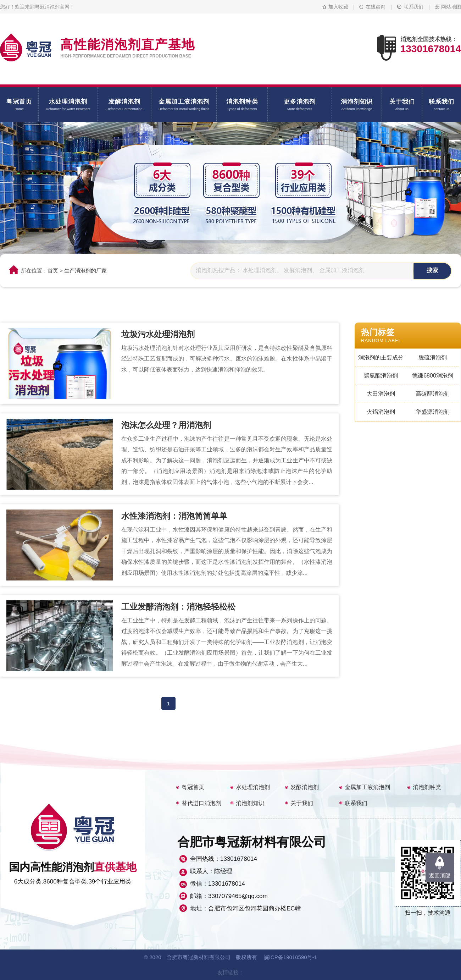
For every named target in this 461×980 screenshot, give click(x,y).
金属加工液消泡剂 (367, 787)
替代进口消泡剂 (201, 803)
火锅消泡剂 (381, 412)
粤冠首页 (193, 787)
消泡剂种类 (427, 787)
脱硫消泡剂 (433, 357)
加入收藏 (338, 7)
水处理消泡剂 (253, 787)
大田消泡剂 (381, 394)
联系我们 (413, 7)
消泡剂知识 (250, 803)
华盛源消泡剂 (433, 412)
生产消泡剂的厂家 (85, 271)
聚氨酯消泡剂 (381, 376)
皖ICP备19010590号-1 (290, 957)
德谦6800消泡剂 (433, 376)
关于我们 (302, 803)
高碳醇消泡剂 (433, 394)
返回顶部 (440, 876)
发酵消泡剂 (305, 787)
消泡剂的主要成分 (381, 357)
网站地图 (451, 7)
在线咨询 (376, 7)
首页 (53, 271)
